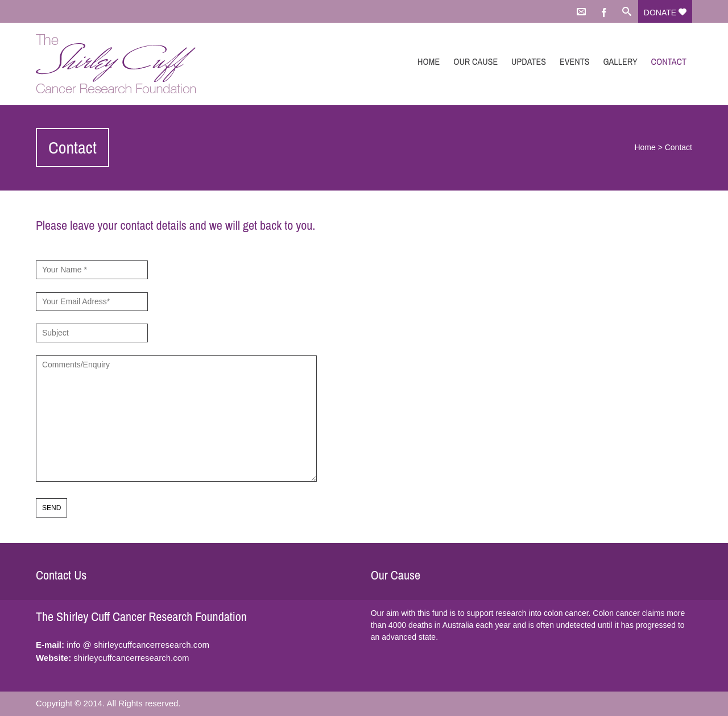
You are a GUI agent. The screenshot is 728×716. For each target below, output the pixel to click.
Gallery (620, 61)
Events (575, 61)
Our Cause (475, 61)
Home (429, 61)
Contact (669, 61)
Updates (529, 61)
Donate (665, 13)
